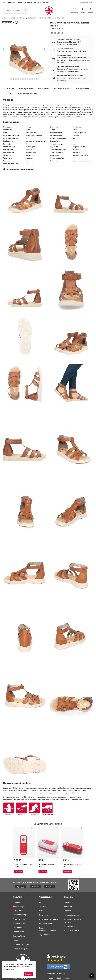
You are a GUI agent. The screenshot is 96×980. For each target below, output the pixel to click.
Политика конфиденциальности (47, 929)
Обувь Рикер (18, 928)
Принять (29, 974)
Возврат (67, 911)
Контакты (42, 907)
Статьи (41, 911)
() (77, 40)
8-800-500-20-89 (86, 2)
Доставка (68, 907)
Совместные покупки (22, 945)
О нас (41, 902)
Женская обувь (19, 923)
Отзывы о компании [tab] (27, 94)
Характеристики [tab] (25, 88)
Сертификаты (70, 926)
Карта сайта (43, 915)
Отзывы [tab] (9, 94)
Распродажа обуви (21, 915)
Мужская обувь (19, 919)
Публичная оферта (46, 924)
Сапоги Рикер (19, 932)
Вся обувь (17, 902)
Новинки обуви (19, 907)
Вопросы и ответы (71, 931)
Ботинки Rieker (19, 936)
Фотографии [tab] (43, 88)
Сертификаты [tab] (82, 88)
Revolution (18, 911)
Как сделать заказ (71, 915)
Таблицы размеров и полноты (72, 921)
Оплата (67, 902)
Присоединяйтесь (59, 967)
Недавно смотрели (21, 949)
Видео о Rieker (44, 935)
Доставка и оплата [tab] (62, 88)
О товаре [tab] (9, 88)
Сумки (16, 940)
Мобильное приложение (48, 919)
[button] (4, 49)
